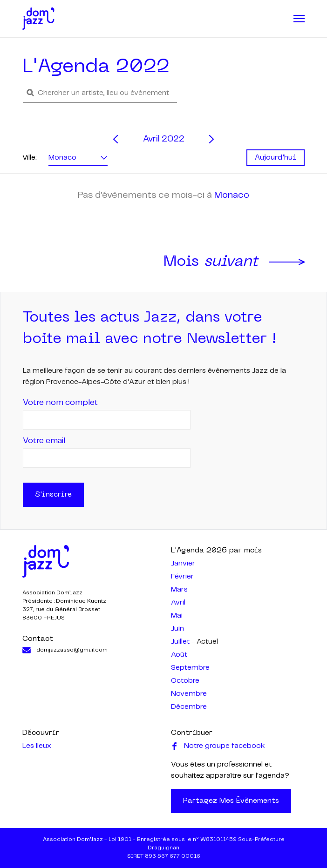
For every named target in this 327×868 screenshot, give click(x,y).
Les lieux (37, 746)
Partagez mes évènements (231, 801)
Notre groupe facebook (218, 746)
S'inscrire (53, 495)
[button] (100, 93)
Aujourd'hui (276, 158)
